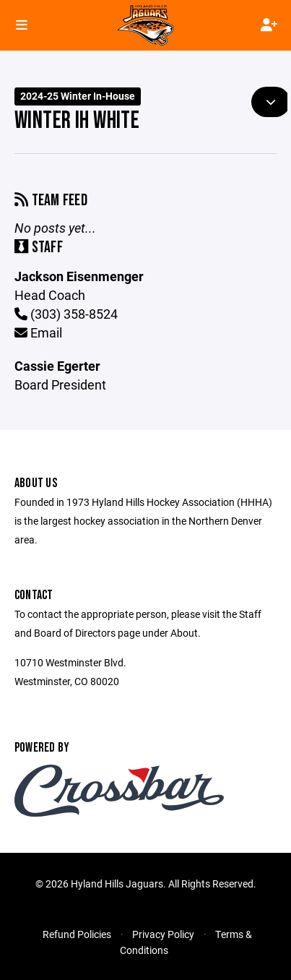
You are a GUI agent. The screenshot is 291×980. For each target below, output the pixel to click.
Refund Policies (77, 934)
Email (38, 332)
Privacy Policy (163, 934)
